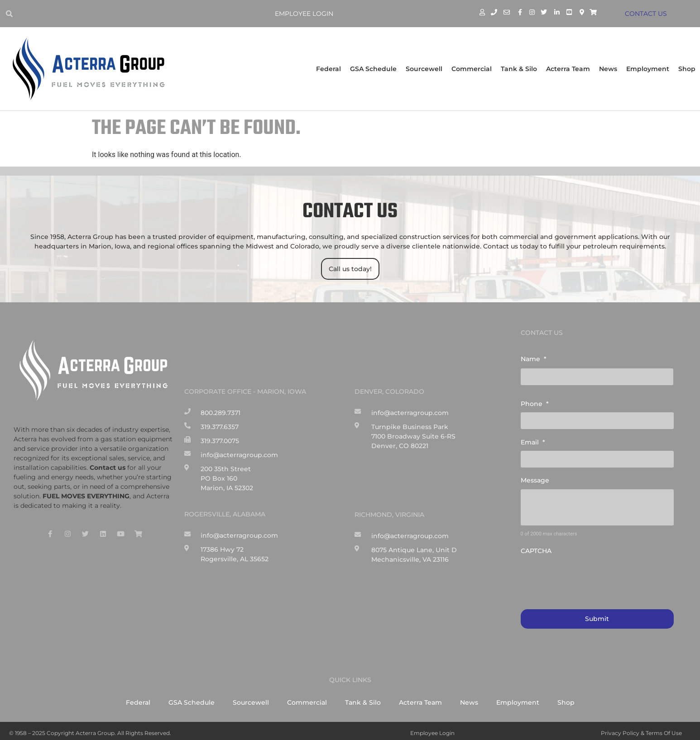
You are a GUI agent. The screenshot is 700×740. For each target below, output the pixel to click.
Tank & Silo (519, 69)
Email (533, 439)
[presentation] (590, 573)
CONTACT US (647, 14)
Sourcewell (424, 69)
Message (535, 477)
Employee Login (305, 14)
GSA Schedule (373, 69)
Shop (687, 69)
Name (534, 359)
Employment (648, 69)
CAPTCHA (536, 547)
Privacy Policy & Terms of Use (641, 728)
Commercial (472, 69)
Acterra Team (568, 69)
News (608, 69)
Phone (535, 402)
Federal (328, 69)
